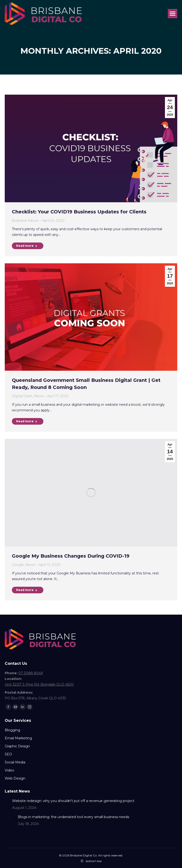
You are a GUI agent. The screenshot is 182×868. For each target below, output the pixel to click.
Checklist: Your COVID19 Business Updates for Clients (79, 212)
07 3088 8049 (31, 673)
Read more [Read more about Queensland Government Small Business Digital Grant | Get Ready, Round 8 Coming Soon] (27, 421)
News (39, 396)
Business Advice (25, 220)
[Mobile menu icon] (173, 14)
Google (18, 565)
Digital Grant (22, 396)
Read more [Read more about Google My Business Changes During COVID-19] (27, 590)
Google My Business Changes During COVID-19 (71, 556)
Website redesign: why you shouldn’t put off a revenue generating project (73, 801)
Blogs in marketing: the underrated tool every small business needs (73, 817)
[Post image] (7, 800)
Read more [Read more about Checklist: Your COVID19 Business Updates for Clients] (27, 246)
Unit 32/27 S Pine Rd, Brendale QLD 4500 (39, 684)
